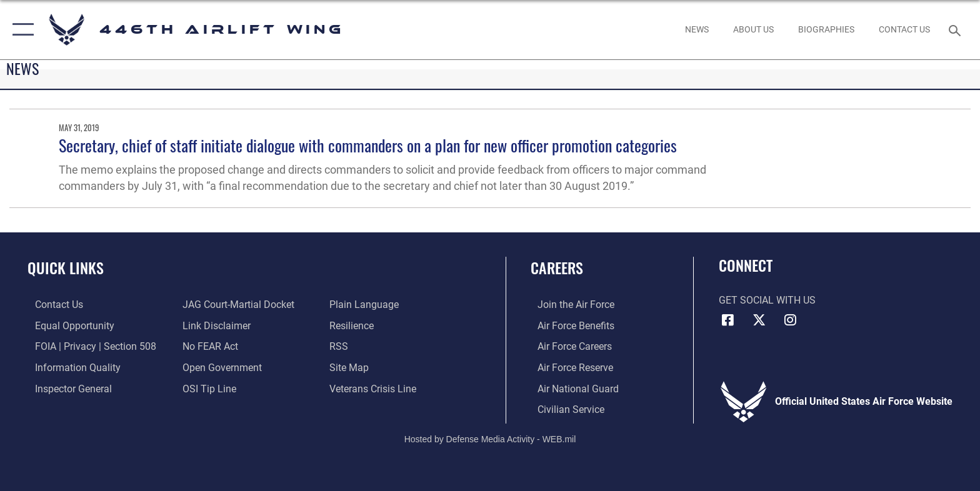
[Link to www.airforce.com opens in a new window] (569, 305)
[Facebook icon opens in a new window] (728, 320)
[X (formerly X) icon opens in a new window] (759, 320)
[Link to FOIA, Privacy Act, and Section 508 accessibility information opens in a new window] (88, 346)
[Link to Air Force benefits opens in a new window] (569, 325)
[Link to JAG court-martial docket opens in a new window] (236, 305)
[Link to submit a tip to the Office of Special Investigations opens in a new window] (207, 388)
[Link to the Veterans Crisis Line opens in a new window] (375, 388)
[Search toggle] (957, 30)
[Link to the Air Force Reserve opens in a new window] (568, 367)
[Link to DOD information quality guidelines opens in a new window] (70, 367)
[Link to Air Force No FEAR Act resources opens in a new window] (208, 346)
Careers (557, 268)
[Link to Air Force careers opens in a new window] (568, 346)
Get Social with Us (767, 300)
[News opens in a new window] (697, 29)
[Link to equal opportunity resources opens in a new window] (67, 325)
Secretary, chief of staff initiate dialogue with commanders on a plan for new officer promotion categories (368, 145)
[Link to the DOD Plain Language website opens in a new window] (367, 305)
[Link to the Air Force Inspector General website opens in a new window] (66, 388)
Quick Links (66, 268)
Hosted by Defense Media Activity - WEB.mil (490, 438)
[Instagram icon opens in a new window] (790, 320)
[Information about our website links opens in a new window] (214, 325)
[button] (20, 30)
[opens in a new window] (753, 29)
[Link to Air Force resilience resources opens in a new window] (354, 325)
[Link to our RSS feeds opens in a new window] (341, 346)
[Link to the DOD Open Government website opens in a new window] (220, 367)
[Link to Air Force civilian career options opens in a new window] (564, 409)
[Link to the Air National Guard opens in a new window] (571, 388)
